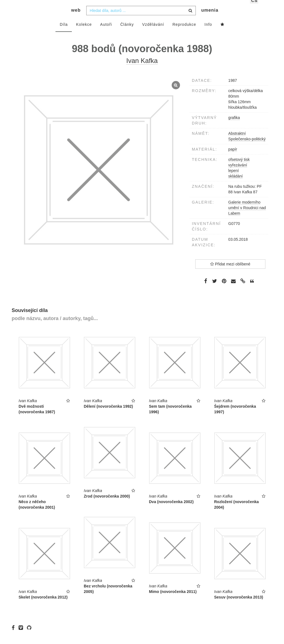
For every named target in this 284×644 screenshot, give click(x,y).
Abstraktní (237, 141)
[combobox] (141, 19)
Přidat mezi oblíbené (230, 272)
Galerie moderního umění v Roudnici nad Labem (247, 216)
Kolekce (84, 32)
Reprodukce (184, 32)
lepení (234, 179)
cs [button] (254, 8)
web (76, 18)
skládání (235, 184)
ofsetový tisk (239, 168)
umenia (210, 18)
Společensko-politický (247, 147)
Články (127, 32)
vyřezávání (238, 173)
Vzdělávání (153, 32)
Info (208, 32)
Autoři (106, 32)
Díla (64, 32)
